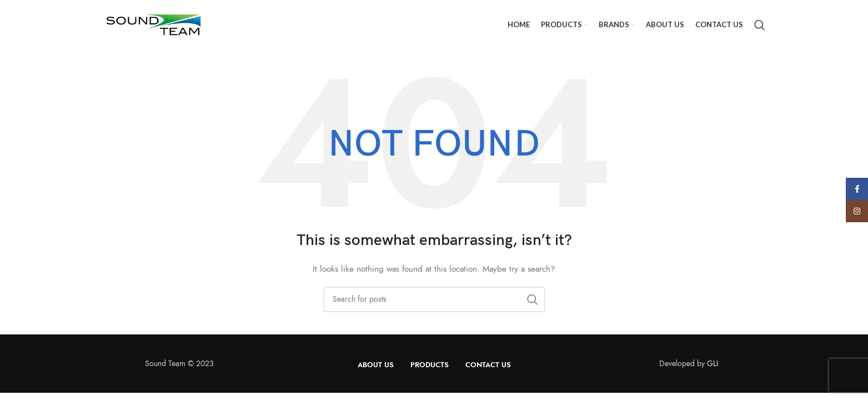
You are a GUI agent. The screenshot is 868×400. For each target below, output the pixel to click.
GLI (713, 364)
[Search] (760, 25)
